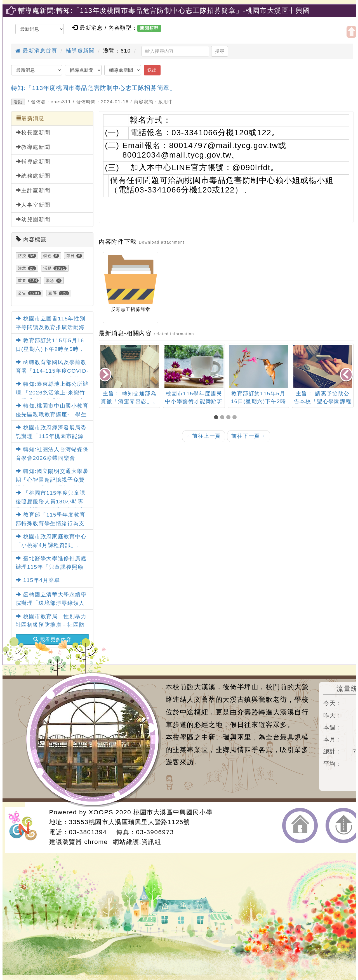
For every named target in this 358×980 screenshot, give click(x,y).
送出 (152, 70)
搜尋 (220, 51)
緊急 (50, 280)
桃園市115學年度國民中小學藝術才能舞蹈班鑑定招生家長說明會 (194, 402)
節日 (71, 256)
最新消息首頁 (36, 51)
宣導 (53, 293)
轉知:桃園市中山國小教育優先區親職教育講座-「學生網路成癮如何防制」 (52, 414)
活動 (18, 102)
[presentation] (105, 375)
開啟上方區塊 (351, 32)
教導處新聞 (33, 147)
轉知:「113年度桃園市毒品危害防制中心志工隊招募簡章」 (94, 88)
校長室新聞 (33, 132)
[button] (217, 418)
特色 (48, 256)
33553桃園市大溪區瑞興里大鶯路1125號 (129, 822)
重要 (22, 280)
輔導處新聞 (80, 51)
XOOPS (101, 812)
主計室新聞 (33, 190)
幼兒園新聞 (33, 219)
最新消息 (30, 118)
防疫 (22, 256)
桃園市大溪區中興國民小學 (173, 812)
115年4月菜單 (38, 580)
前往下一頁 (249, 436)
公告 (22, 293)
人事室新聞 (33, 205)
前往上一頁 (204, 436)
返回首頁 (300, 826)
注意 (22, 268)
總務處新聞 (33, 176)
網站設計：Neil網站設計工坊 (25, 827)
